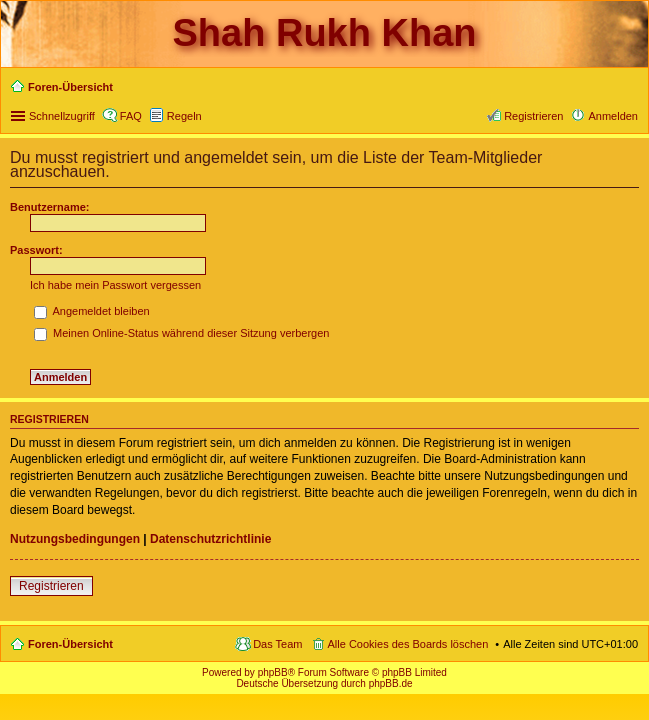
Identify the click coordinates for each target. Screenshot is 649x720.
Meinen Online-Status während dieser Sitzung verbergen (181, 333)
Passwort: (36, 250)
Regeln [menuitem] (184, 116)
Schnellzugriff (62, 116)
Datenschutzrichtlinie (210, 539)
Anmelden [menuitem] (613, 116)
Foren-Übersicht (70, 644)
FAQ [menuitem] (131, 116)
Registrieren (51, 586)
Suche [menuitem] (632, 89)
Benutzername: (49, 207)
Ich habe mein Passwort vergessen (115, 285)
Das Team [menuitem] (277, 644)
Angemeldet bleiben (92, 311)
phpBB (273, 672)
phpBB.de (391, 683)
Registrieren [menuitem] (533, 116)
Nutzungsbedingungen (75, 539)
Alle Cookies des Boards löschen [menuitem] (408, 644)
